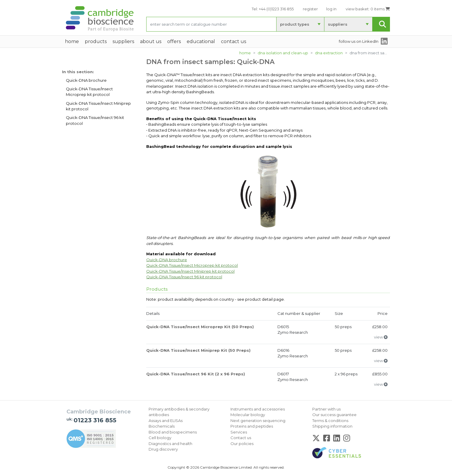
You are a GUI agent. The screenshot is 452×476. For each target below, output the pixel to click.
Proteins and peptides (252, 426)
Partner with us (326, 409)
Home (245, 53)
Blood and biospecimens (173, 432)
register (310, 9)
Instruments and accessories (258, 409)
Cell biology (160, 438)
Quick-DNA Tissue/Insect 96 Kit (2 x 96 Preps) (196, 374)
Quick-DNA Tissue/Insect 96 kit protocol (95, 120)
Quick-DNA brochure (86, 80)
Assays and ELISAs (166, 421)
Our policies (242, 444)
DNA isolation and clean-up (283, 53)
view (381, 337)
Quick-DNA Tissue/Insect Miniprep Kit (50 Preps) (198, 350)
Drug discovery (163, 449)
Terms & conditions (330, 421)
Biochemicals (162, 426)
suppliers (338, 24)
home (72, 41)
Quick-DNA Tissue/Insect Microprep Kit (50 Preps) (200, 327)
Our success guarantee (334, 415)
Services (239, 432)
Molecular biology (248, 415)
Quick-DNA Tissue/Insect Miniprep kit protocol (98, 106)
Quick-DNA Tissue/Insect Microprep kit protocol (89, 92)
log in (331, 9)
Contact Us (234, 41)
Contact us (241, 438)
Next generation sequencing (258, 421)
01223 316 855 (95, 420)
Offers (174, 41)
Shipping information (332, 426)
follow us (359, 41)
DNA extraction (329, 53)
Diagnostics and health (170, 444)
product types (295, 24)
